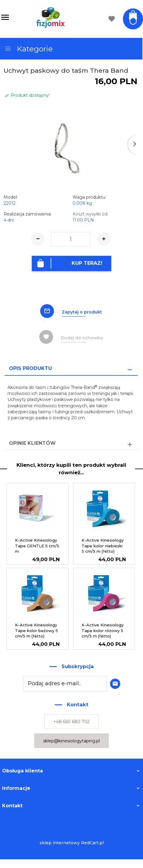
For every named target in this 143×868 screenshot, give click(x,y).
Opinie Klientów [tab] (32, 443)
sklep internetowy (60, 843)
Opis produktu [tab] (30, 368)
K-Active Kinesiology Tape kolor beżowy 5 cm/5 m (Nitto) (36, 630)
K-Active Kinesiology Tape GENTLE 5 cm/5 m (37, 546)
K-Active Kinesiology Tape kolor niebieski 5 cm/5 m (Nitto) (103, 546)
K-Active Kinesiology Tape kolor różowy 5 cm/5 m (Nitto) (103, 630)
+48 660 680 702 (71, 722)
